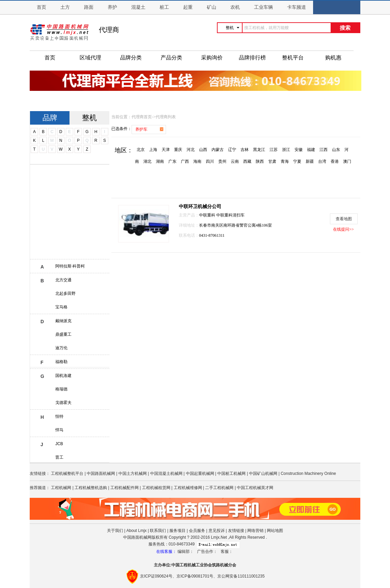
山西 (203, 150)
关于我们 (115, 531)
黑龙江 (259, 150)
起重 (188, 7)
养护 (112, 7)
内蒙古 (218, 150)
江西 (324, 150)
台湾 (322, 161)
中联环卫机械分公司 (200, 207)
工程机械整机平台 (67, 474)
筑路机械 (220, 565)
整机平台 (293, 58)
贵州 (222, 161)
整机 (89, 118)
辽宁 (232, 150)
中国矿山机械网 (263, 474)
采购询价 (212, 58)
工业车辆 (263, 7)
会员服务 (197, 531)
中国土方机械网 (133, 474)
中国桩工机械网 (231, 474)
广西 (185, 161)
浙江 (286, 150)
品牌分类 (131, 58)
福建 (311, 150)
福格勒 (61, 362)
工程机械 (188, 565)
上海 (153, 150)
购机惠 (333, 58)
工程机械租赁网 (156, 488)
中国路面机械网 (101, 474)
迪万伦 (61, 348)
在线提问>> (343, 229)
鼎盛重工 (63, 334)
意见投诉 (217, 531)
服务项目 (177, 531)
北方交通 (63, 280)
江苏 (274, 150)
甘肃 (272, 161)
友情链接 (236, 531)
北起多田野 (65, 293)
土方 (65, 7)
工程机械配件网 (124, 488)
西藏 (247, 161)
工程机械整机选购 (91, 488)
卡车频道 (297, 7)
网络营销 (255, 531)
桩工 (164, 7)
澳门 (347, 161)
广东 (172, 161)
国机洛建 (63, 376)
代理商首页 (142, 117)
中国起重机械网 (200, 474)
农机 (235, 7)
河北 (191, 150)
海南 (197, 161)
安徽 (299, 150)
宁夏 (297, 161)
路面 (89, 7)
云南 (235, 161)
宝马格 (61, 307)
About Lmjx (137, 531)
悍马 (59, 430)
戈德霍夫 (63, 403)
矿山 (212, 7)
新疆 (310, 161)
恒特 (59, 416)
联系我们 (158, 531)
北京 (141, 150)
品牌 (50, 118)
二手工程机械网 (219, 488)
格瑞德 (61, 389)
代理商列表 (166, 117)
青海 (285, 161)
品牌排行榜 (252, 58)
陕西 (260, 161)
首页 (41, 7)
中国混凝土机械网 (166, 474)
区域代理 (90, 58)
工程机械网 (61, 488)
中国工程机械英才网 (255, 488)
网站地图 (275, 531)
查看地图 (344, 219)
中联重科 (208, 215)
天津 (166, 150)
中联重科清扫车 (230, 215)
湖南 (160, 161)
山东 (336, 150)
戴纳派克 (63, 321)
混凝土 (138, 7)
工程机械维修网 (188, 488)
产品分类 (171, 58)
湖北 (147, 161)
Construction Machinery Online (308, 474)
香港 (335, 161)
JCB (59, 444)
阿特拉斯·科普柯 (70, 266)
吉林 (245, 150)
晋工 (59, 457)
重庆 (178, 150)
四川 (210, 161)
